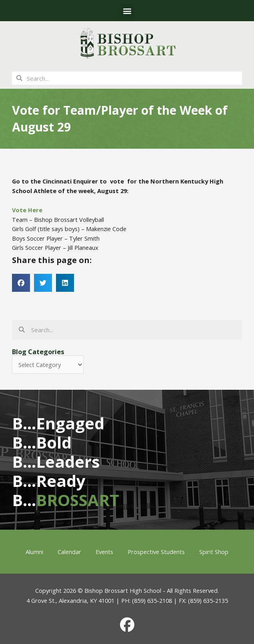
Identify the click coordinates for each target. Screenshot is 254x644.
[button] (127, 11)
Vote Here (27, 210)
